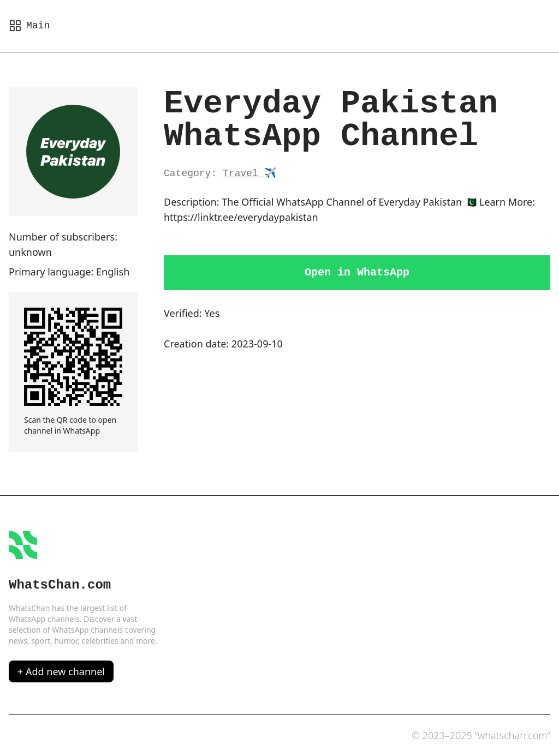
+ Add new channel (61, 671)
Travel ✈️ (249, 173)
